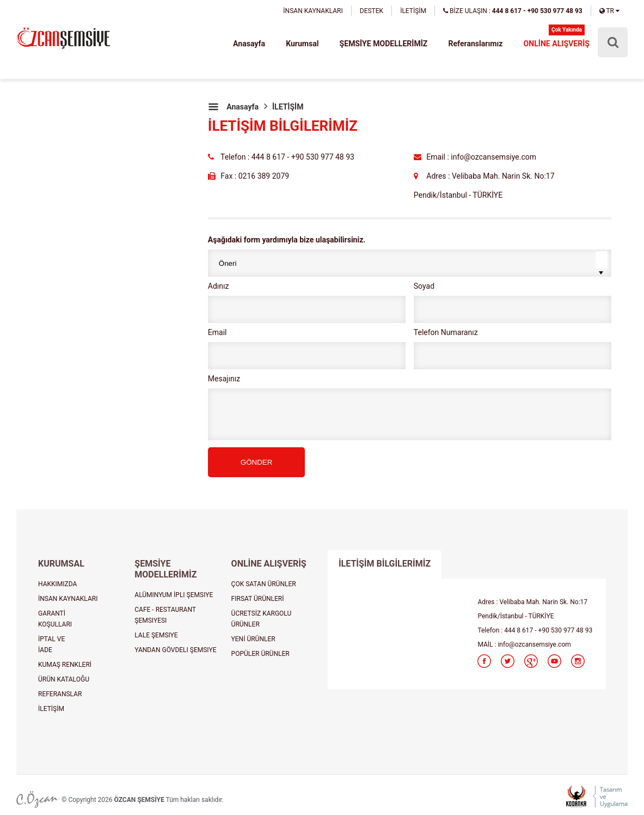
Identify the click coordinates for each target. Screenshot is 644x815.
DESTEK (372, 11)
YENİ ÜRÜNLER (253, 639)
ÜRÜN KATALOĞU (64, 679)
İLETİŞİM (413, 11)
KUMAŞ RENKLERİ (65, 665)
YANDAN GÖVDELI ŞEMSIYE (175, 650)
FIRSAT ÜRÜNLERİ (258, 599)
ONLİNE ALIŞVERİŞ (557, 44)
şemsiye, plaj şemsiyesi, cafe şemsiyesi (63, 39)
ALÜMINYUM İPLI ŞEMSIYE (174, 595)
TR (609, 11)
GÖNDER (257, 462)
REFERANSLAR (60, 694)
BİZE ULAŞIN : (513, 11)
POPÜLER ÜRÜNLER (260, 654)
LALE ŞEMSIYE (156, 635)
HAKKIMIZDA (57, 584)
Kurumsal (303, 44)
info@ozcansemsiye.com (534, 644)
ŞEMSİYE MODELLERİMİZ (384, 44)
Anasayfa (251, 44)
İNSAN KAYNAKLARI (313, 11)
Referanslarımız (476, 44)
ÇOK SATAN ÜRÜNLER (264, 584)
